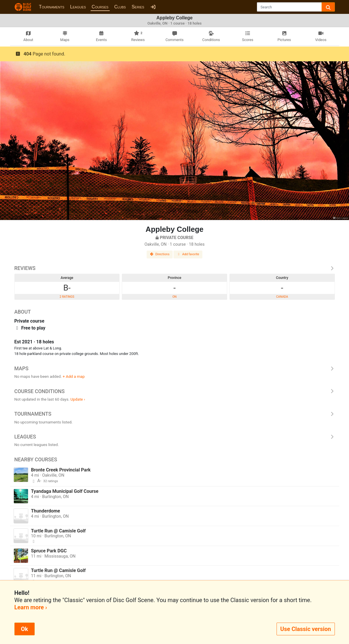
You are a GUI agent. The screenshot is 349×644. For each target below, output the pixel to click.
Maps (175, 369)
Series (138, 7)
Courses (100, 7)
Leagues (78, 7)
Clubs (120, 7)
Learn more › (31, 607)
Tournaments (52, 7)
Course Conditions (175, 391)
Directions (160, 254)
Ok (25, 629)
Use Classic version (306, 629)
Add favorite (188, 254)
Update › (78, 399)
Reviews (175, 268)
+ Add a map (74, 376)
